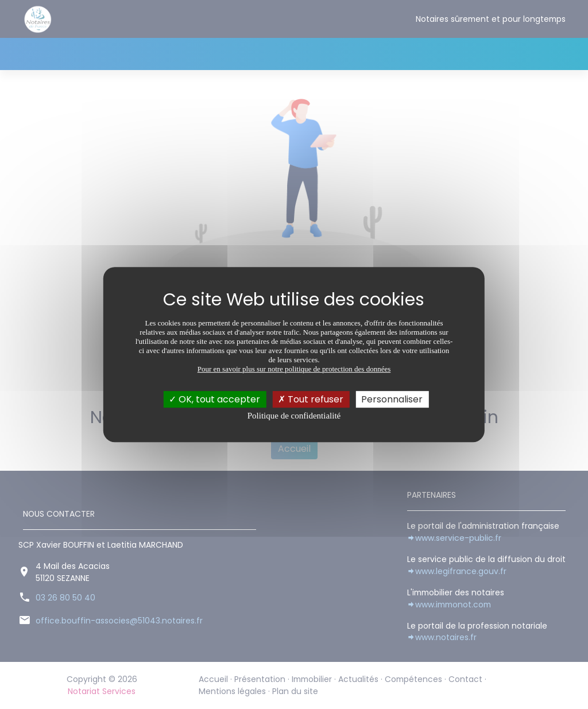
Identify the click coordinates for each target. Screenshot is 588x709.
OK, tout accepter (214, 399)
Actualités (231, 54)
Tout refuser (311, 399)
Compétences (298, 54)
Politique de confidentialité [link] (294, 416)
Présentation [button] (101, 54)
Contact (361, 54)
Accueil (44, 54)
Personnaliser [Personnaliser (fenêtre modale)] (392, 399)
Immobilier (173, 54)
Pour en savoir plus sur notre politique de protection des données (294, 369)
